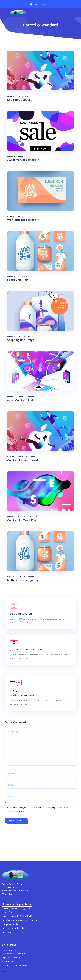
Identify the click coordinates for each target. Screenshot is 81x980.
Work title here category (23, 220)
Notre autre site (9, 950)
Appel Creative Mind (20, 400)
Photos (33, 276)
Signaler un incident (11, 958)
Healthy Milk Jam (18, 280)
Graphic (21, 156)
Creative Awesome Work (23, 460)
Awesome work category (23, 160)
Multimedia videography (23, 580)
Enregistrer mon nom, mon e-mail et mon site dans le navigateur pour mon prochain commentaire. (37, 809)
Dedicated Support (19, 100)
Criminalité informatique (14, 954)
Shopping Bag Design (21, 340)
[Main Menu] (6, 13)
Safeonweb (7, 962)
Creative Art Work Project (24, 520)
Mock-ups (12, 96)
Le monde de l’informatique (15, 966)
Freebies (11, 156)
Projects (24, 96)
